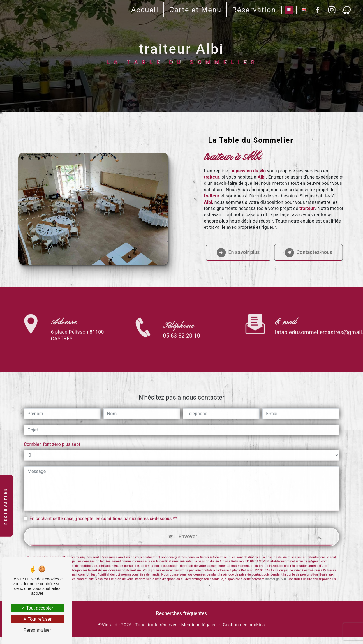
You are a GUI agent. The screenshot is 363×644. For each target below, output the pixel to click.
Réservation (253, 10)
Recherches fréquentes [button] (182, 620)
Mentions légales (199, 632)
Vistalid (110, 632)
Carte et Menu (194, 10)
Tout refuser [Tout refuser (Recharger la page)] (37, 619)
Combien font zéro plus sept (52, 429)
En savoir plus (235, 256)
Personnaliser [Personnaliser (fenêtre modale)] (37, 630)
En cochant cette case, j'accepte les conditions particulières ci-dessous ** (103, 503)
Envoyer (188, 521)
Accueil (144, 10)
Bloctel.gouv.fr (275, 564)
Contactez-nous (306, 256)
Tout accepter (37, 608)
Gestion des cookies (244, 632)
